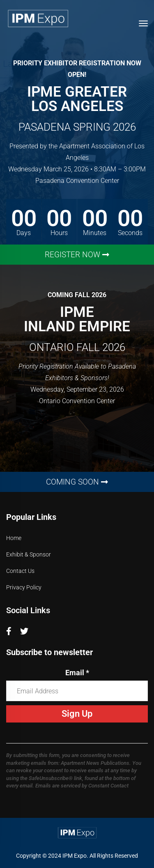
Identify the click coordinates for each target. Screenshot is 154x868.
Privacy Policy (24, 587)
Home (14, 538)
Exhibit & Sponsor (29, 554)
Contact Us (20, 571)
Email (77, 673)
